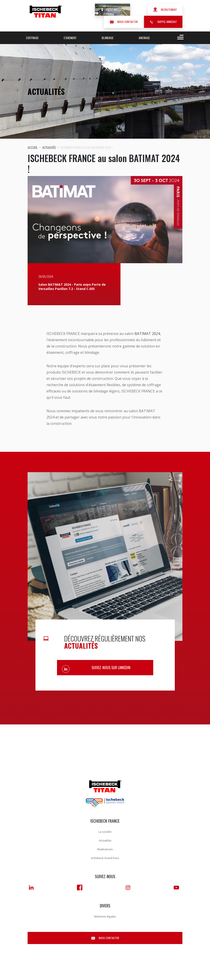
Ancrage (144, 38)
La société (105, 832)
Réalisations (105, 849)
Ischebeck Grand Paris (105, 858)
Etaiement (70, 38)
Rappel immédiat (163, 22)
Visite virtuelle (113, 10)
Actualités (49, 147)
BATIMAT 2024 (147, 334)
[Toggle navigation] (179, 38)
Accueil (33, 147)
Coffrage (32, 38)
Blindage (108, 38)
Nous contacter (124, 22)
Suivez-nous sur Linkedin (111, 668)
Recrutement (165, 9)
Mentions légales (105, 917)
